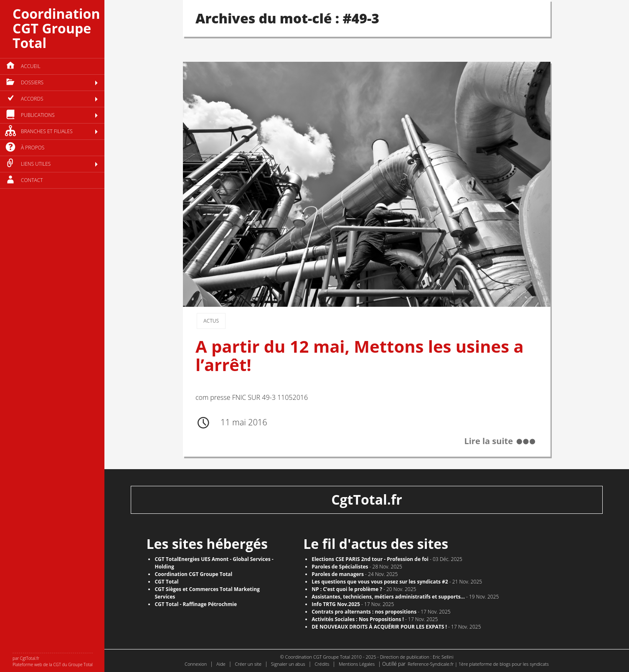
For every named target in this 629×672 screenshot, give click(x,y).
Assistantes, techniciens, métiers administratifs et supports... (388, 597)
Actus (211, 321)
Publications (38, 115)
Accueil (31, 66)
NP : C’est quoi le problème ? (347, 589)
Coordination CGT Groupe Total (56, 28)
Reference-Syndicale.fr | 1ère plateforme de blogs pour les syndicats (478, 664)
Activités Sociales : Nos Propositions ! (358, 619)
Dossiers (32, 82)
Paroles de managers (338, 574)
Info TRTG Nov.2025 (336, 604)
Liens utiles (36, 164)
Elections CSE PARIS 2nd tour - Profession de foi (370, 559)
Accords (32, 99)
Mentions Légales (357, 664)
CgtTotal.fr (367, 499)
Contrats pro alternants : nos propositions (364, 612)
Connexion (196, 664)
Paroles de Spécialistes (340, 567)
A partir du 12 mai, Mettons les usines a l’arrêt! (360, 355)
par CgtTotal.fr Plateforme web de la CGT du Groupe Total (53, 661)
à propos (33, 148)
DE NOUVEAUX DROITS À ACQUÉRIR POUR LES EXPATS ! (379, 627)
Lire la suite (488, 441)
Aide (221, 664)
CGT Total (166, 582)
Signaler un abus (288, 664)
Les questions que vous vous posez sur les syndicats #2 (380, 582)
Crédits (322, 664)
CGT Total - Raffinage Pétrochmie (196, 604)
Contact (32, 180)
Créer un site (248, 664)
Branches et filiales (47, 131)
